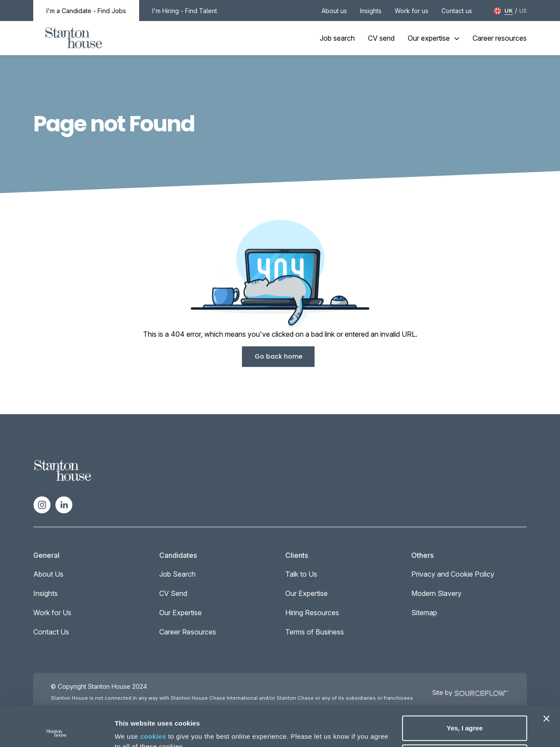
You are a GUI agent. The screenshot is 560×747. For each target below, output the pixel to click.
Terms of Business (315, 632)
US (523, 11)
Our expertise (434, 38)
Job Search (177, 574)
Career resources (500, 38)
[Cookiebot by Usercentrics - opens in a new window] (57, 730)
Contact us (457, 11)
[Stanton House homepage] (74, 38)
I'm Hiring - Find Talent (185, 11)
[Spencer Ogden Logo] (63, 470)
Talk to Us (301, 574)
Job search (337, 38)
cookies (153, 696)
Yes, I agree (465, 688)
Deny (465, 716)
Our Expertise (180, 613)
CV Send (173, 593)
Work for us (411, 11)
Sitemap (424, 613)
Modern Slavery (436, 593)
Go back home (278, 356)
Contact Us (51, 632)
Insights (371, 11)
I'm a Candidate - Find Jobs (86, 11)
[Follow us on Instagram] (42, 504)
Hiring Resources (312, 613)
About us (334, 11)
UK (509, 11)
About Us (48, 574)
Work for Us (52, 613)
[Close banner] (546, 678)
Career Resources (188, 632)
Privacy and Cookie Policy (453, 574)
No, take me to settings (151, 730)
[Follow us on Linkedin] (64, 504)
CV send (381, 38)
